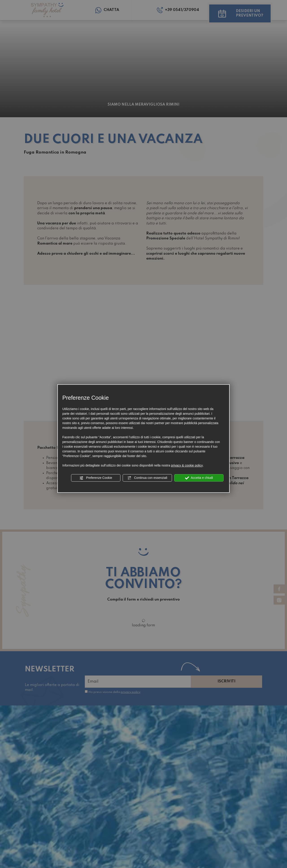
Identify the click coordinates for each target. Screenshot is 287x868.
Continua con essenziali (147, 478)
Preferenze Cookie (96, 478)
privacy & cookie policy (187, 465)
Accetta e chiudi (199, 478)
